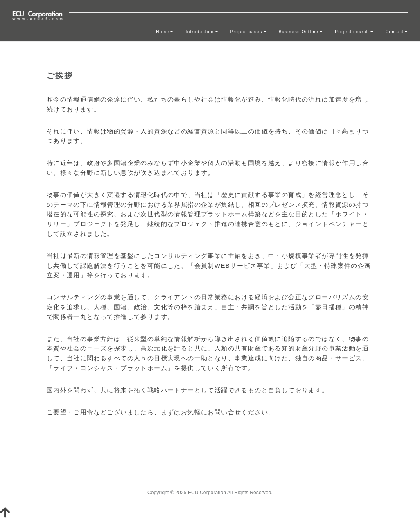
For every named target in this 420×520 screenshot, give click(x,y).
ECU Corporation (207, 493)
